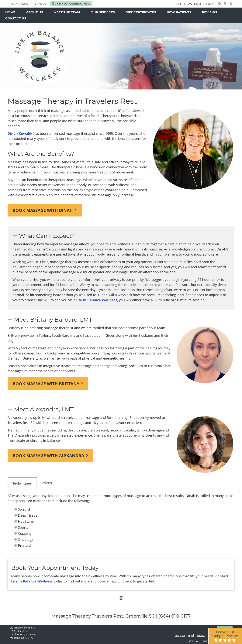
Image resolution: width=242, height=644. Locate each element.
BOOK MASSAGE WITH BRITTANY (48, 384)
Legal (191, 635)
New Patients (179, 12)
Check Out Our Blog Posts (71, 4)
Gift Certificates (141, 12)
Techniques (22, 483)
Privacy (201, 635)
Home (10, 12)
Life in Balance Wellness (96, 300)
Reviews (209, 12)
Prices (47, 483)
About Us (35, 12)
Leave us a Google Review (225, 636)
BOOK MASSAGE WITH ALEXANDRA (50, 456)
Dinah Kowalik (20, 134)
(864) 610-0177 (204, 4)
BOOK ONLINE (20, 4)
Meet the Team (67, 12)
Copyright (180, 635)
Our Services (103, 12)
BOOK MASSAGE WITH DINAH (45, 210)
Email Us (41, 4)
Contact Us (16, 18)
